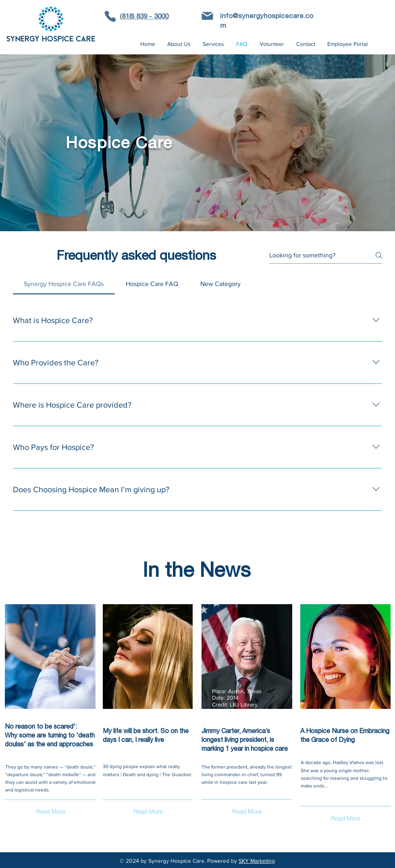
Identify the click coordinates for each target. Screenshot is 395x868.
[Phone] (110, 16)
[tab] (64, 284)
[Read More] (50, 812)
